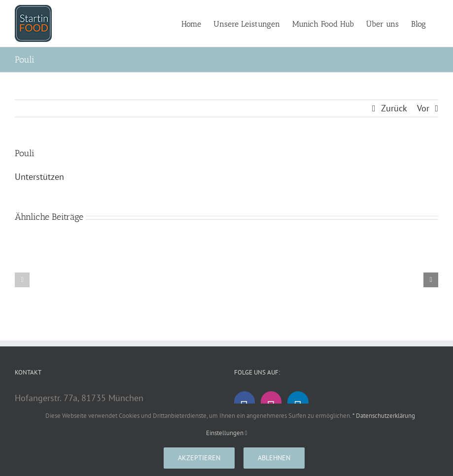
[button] (22, 280)
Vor (423, 108)
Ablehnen (274, 458)
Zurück (394, 108)
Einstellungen (227, 433)
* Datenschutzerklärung (384, 416)
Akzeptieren (199, 458)
